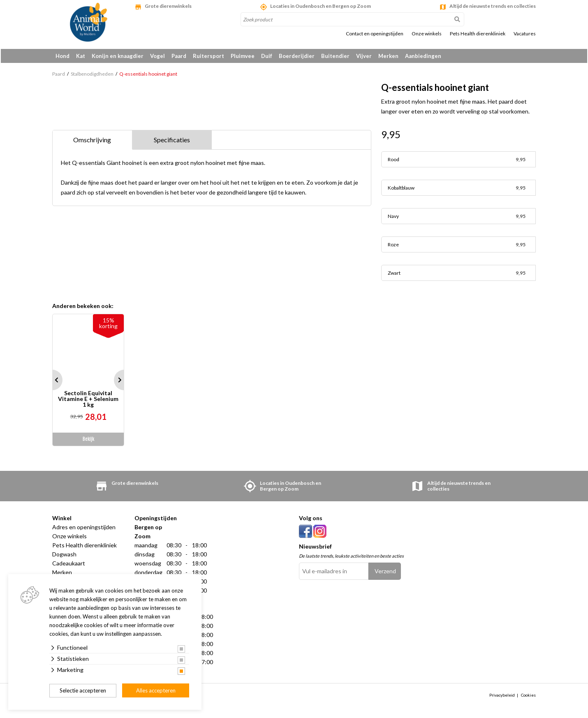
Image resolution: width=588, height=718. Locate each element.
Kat (81, 56)
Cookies (528, 696)
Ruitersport (208, 56)
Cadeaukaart (69, 565)
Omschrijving (92, 141)
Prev (52, 382)
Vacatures (525, 34)
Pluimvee (243, 56)
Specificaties (172, 141)
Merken (388, 56)
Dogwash (64, 556)
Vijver (364, 56)
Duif (267, 56)
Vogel (157, 56)
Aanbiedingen (423, 56)
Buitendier (335, 56)
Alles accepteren (156, 690)
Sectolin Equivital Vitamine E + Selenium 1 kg (88, 401)
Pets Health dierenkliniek (478, 34)
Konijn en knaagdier (118, 56)
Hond (63, 56)
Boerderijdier (297, 56)
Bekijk (88, 441)
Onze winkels (427, 34)
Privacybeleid (502, 696)
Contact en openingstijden (375, 34)
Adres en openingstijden (84, 529)
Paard (179, 56)
